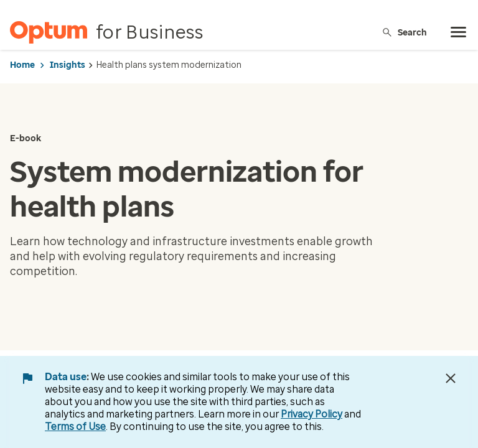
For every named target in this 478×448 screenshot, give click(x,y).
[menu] (459, 32)
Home (22, 65)
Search (404, 32)
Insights (68, 65)
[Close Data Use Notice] (451, 378)
